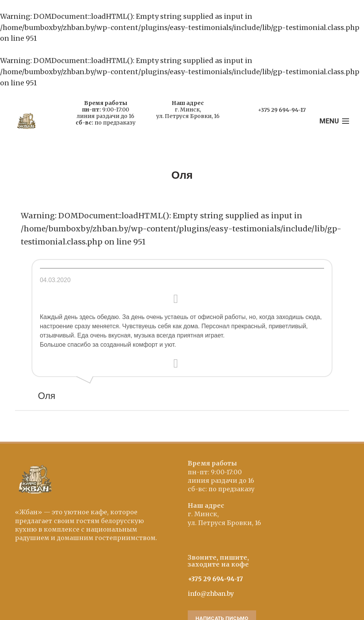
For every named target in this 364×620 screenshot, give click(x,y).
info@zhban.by (211, 593)
